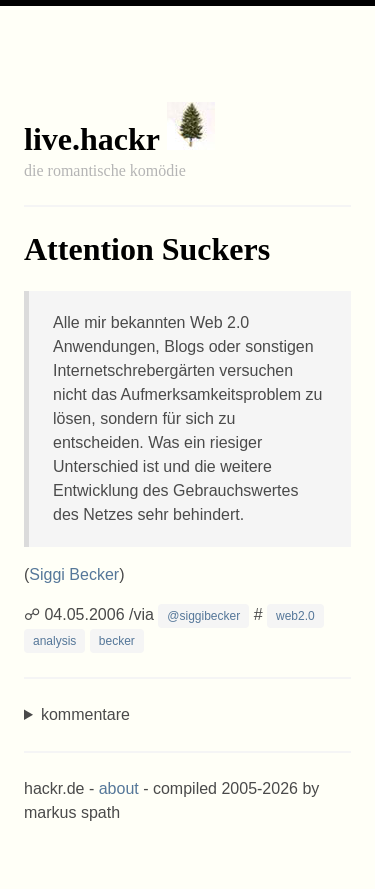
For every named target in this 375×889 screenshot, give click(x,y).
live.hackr (91, 139)
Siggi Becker (74, 574)
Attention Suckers (147, 249)
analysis (54, 641)
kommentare (85, 714)
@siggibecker (203, 616)
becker (117, 641)
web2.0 (295, 616)
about (119, 788)
